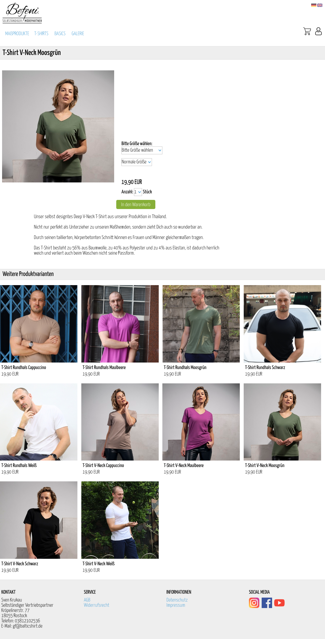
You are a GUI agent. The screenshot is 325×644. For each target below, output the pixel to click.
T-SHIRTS (41, 34)
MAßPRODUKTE (17, 34)
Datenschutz (177, 600)
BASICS (60, 34)
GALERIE (78, 34)
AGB (87, 600)
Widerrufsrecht (97, 605)
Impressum (176, 605)
